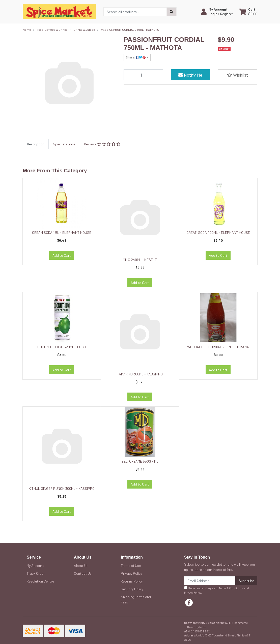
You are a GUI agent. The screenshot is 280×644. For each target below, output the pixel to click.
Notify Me (190, 75)
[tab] (36, 144)
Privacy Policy (131, 573)
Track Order (36, 573)
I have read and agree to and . (217, 590)
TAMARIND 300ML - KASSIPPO (140, 374)
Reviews (102, 144)
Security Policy (132, 589)
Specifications (64, 144)
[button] (217, 12)
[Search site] (172, 12)
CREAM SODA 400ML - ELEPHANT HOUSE (218, 232)
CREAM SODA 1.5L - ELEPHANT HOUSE (62, 232)
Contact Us (83, 573)
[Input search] (135, 12)
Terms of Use (131, 566)
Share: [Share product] (136, 57)
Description (36, 144)
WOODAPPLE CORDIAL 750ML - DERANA (218, 347)
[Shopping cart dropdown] (248, 12)
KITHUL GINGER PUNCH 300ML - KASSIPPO (62, 488)
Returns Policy (132, 581)
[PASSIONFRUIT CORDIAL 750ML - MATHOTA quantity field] (143, 75)
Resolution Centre (40, 581)
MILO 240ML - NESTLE (140, 260)
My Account (35, 566)
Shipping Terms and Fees (136, 599)
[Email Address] (210, 581)
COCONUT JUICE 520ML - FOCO (62, 347)
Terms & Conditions (231, 588)
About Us (81, 566)
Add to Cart (62, 255)
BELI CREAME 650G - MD (140, 461)
